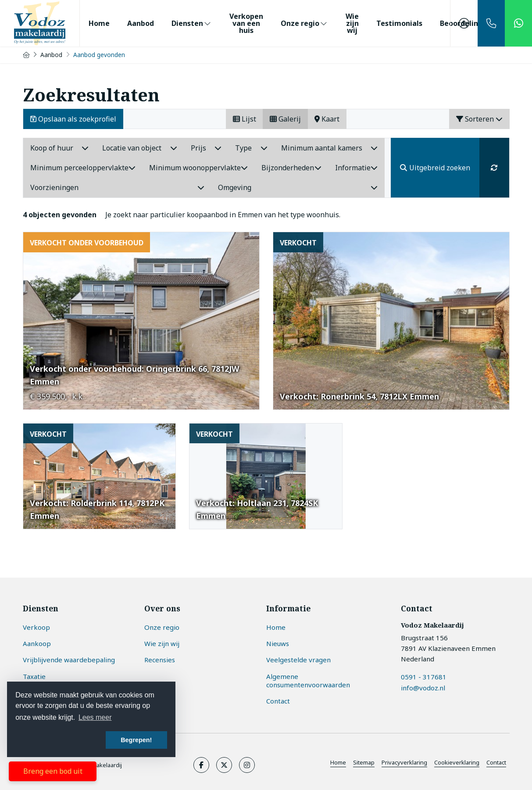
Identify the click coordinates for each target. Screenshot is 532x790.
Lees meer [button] (95, 717)
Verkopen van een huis (246, 23)
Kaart (327, 119)
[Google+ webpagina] (247, 765)
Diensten (192, 23)
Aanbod (141, 23)
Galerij (285, 119)
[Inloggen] (464, 23)
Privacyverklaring (404, 762)
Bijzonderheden (291, 168)
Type (251, 148)
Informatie (356, 168)
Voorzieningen (118, 187)
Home (99, 23)
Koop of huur (60, 148)
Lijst (245, 119)
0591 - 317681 (424, 676)
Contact (496, 762)
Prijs (206, 148)
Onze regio (304, 23)
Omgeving (298, 187)
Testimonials (399, 23)
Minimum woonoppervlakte (198, 168)
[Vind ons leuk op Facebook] (201, 765)
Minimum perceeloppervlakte (83, 168)
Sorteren (479, 119)
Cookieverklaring (457, 762)
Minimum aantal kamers (330, 148)
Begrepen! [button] (136, 740)
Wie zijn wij (352, 23)
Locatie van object (140, 148)
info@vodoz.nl (423, 687)
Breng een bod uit (53, 771)
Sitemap (364, 762)
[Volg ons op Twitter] (224, 765)
